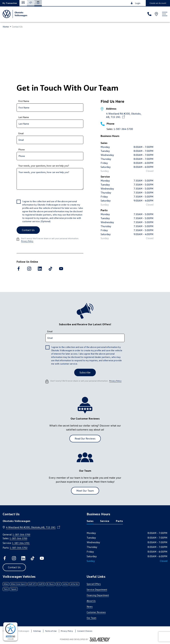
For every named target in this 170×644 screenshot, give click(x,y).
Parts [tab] (119, 521)
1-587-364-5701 (21, 543)
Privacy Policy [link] (27, 241)
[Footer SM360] (100, 640)
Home (6, 27)
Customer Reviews (96, 612)
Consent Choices (85, 631)
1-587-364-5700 (123, 129)
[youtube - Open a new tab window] (61, 269)
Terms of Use (51, 631)
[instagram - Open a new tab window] (29, 269)
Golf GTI (32, 584)
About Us (91, 601)
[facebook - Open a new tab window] (19, 269)
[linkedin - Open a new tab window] (40, 269)
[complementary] (10, 632)
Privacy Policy (67, 631)
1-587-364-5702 (19, 548)
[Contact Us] (28, 230)
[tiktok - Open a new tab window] (50, 269)
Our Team (91, 618)
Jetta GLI (74, 584)
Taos (6, 589)
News (90, 606)
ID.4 (58, 584)
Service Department (97, 589)
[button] (10, 3)
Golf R (41, 584)
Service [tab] (105, 521)
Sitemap (37, 631)
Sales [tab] (90, 521)
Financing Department (98, 595)
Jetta (65, 584)
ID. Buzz (50, 584)
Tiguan (14, 589)
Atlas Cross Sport (18, 584)
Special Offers (94, 584)
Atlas (6, 584)
